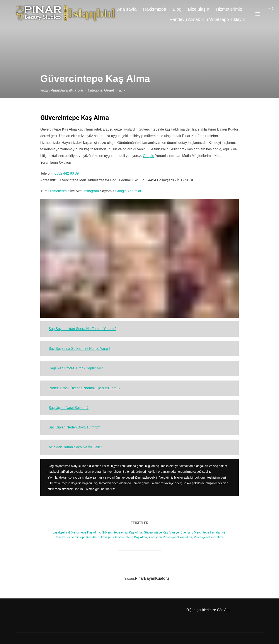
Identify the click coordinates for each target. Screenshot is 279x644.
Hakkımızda (155, 9)
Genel (109, 90)
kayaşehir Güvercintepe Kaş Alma (124, 537)
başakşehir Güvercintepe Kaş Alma (76, 532)
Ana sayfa (127, 9)
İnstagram (91, 191)
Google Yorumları (129, 191)
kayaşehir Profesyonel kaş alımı (170, 537)
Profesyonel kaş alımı (209, 537)
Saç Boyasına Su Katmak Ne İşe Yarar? (79, 349)
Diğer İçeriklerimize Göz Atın (208, 610)
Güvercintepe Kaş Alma (83, 537)
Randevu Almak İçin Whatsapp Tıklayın (207, 19)
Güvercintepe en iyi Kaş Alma (122, 532)
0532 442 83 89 (67, 173)
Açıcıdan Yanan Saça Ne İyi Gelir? (75, 447)
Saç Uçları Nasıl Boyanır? (69, 408)
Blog (177, 9)
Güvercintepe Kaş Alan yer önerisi (167, 532)
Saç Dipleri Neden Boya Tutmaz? (74, 427)
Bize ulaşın (199, 9)
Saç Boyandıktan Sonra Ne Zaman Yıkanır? (83, 329)
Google (148, 156)
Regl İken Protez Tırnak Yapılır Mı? (76, 368)
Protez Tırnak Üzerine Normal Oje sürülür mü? (85, 388)
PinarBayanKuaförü (67, 90)
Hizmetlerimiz (229, 9)
